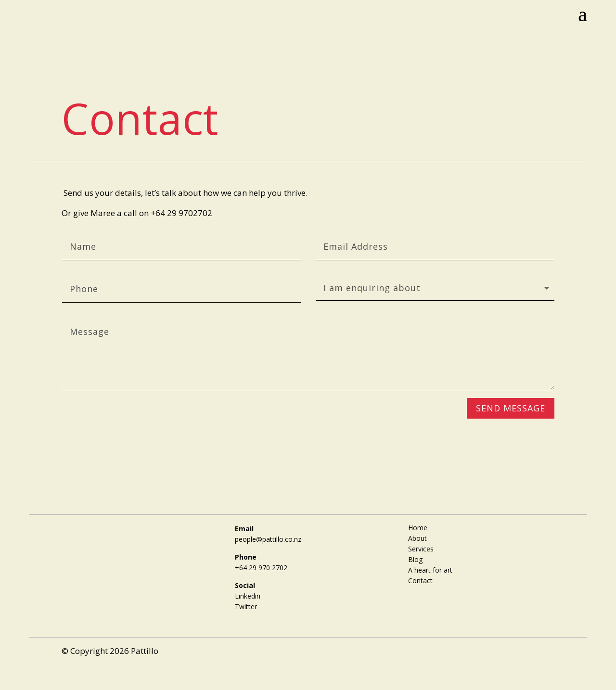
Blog (415, 559)
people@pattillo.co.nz (268, 539)
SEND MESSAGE (511, 408)
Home (418, 527)
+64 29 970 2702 (261, 568)
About (417, 538)
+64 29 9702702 (181, 213)
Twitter (246, 607)
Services (421, 548)
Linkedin (248, 596)
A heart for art (430, 569)
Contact (420, 580)
